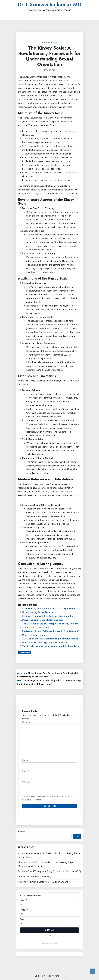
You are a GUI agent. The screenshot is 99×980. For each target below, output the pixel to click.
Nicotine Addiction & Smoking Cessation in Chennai (43, 882)
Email (26, 771)
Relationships (24, 652)
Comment (28, 722)
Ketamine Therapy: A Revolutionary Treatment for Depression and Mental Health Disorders (48, 618)
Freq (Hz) (24, 910)
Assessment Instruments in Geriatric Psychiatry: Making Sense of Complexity (49, 855)
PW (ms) (23, 900)
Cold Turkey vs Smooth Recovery (35, 877)
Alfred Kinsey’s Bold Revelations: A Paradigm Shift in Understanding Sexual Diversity (49, 611)
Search (21, 832)
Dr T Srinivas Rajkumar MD (49, 4)
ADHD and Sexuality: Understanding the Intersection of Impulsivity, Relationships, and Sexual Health (50, 641)
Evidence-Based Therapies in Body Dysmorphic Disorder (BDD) (49, 871)
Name (26, 760)
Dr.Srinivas (50, 70)
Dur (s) (23, 919)
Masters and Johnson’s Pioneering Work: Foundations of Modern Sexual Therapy (50, 633)
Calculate (50, 930)
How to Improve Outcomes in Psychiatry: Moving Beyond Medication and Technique (47, 864)
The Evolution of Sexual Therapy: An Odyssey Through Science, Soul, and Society (50, 626)
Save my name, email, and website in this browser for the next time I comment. (48, 798)
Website (26, 782)
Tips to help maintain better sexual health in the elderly (50, 646)
